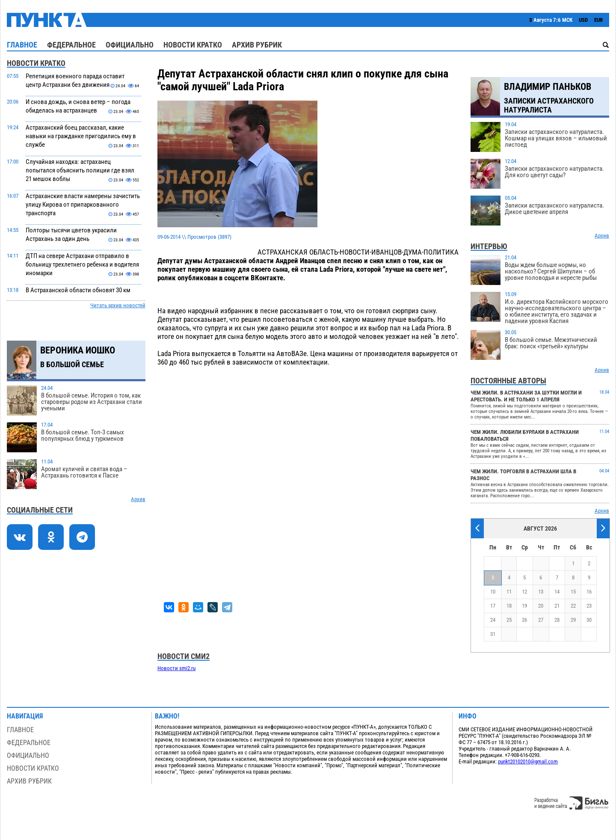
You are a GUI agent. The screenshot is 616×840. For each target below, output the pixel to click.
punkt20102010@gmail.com (528, 761)
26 (524, 620)
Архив (138, 499)
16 (589, 592)
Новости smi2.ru (176, 668)
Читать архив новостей (118, 305)
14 (557, 592)
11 (509, 592)
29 (573, 620)
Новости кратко (193, 45)
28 (557, 620)
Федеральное (71, 45)
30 (589, 620)
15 (573, 592)
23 (589, 606)
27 (541, 620)
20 (541, 606)
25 (509, 620)
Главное (22, 45)
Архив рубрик (257, 45)
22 (573, 606)
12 (524, 592)
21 (557, 606)
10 (493, 592)
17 (493, 606)
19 (524, 606)
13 (541, 592)
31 (493, 634)
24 (493, 620)
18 (509, 606)
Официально (130, 45)
